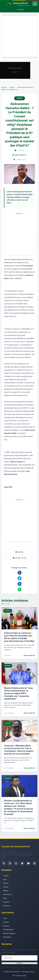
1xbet (5, 918)
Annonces (7, 906)
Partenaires (7, 937)
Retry (15, 72)
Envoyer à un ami (19, 558)
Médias (6, 891)
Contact (6, 922)
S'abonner (19, 963)
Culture (6, 883)
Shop (5, 898)
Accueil (4, 87)
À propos (6, 926)
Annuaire (6, 902)
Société (6, 876)
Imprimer (19, 552)
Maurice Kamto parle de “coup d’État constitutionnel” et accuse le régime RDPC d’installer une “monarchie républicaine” (18, 693)
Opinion (12, 87)
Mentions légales (9, 933)
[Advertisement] (19, 36)
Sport (5, 879)
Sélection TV (8, 894)
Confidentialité (8, 930)
